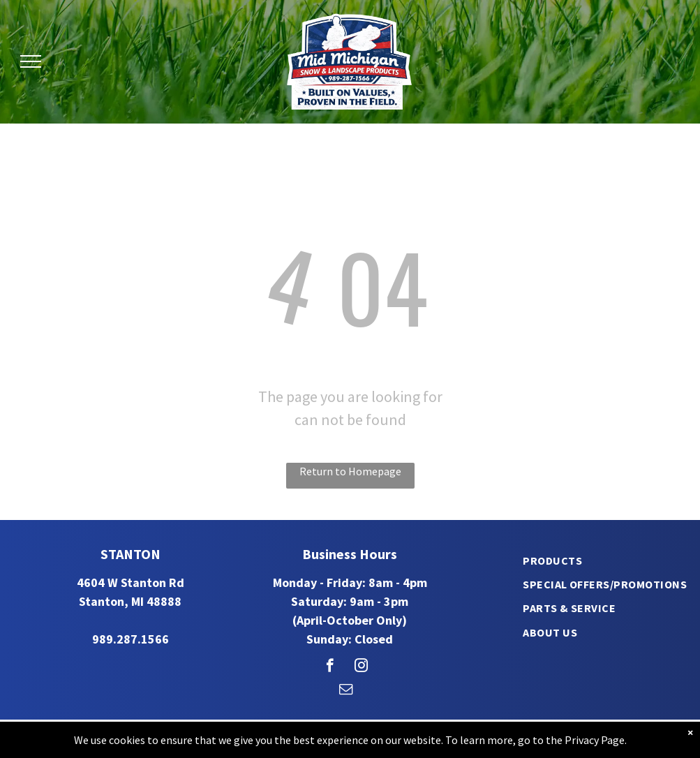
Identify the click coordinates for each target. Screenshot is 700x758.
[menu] (31, 61)
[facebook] (330, 667)
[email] (346, 691)
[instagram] (361, 667)
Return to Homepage (350, 471)
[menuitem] (552, 560)
